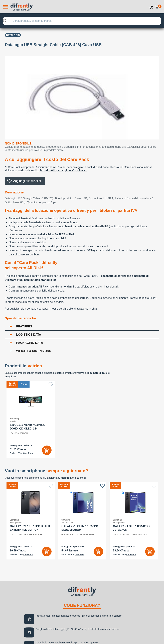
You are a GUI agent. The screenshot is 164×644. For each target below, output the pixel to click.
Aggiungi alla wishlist (27, 181)
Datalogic (13, 35)
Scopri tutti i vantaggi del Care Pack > (63, 170)
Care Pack (28, 453)
